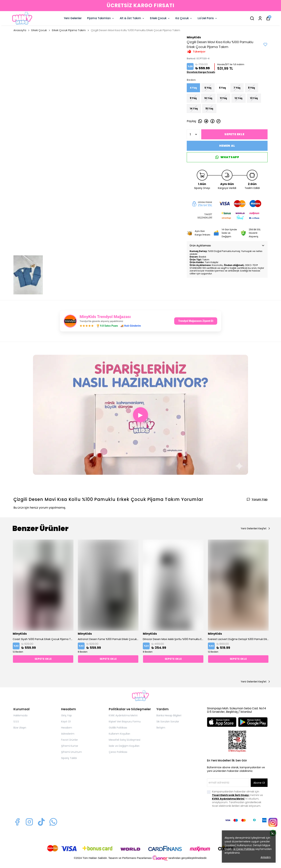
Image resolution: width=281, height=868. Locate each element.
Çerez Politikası (118, 752)
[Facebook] (17, 822)
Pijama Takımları (101, 18)
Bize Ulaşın (20, 728)
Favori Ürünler (70, 740)
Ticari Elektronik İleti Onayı (231, 795)
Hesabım (67, 728)
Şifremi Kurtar (70, 746)
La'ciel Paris (208, 18)
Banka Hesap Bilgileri (169, 715)
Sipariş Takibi (69, 758)
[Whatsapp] (53, 822)
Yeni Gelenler (73, 18)
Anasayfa (22, 30)
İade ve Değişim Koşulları (124, 746)
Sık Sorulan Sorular (168, 722)
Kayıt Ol (66, 722)
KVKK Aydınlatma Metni (123, 715)
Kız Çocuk (184, 18)
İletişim (161, 728)
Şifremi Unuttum (72, 752)
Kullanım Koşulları (119, 734)
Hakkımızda (20, 715)
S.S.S (16, 722)
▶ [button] (140, 415)
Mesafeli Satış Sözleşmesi (125, 740)
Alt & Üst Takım (132, 18)
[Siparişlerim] (260, 18)
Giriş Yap (66, 715)
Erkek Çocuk (160, 18)
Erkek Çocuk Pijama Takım (69, 30)
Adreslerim (68, 734)
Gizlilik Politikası (118, 728)
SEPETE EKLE (234, 134)
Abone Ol (259, 783)
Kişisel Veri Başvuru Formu (125, 722)
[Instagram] (29, 822)
